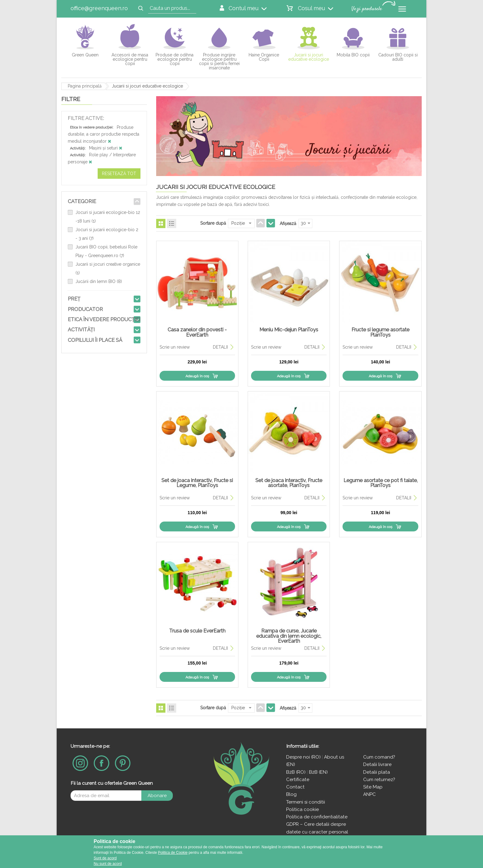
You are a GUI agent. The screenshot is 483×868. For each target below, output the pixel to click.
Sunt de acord (105, 858)
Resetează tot (119, 174)
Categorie (82, 201)
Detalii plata (377, 772)
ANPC (369, 794)
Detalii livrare (377, 764)
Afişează (288, 223)
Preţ (74, 299)
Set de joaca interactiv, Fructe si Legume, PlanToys (197, 483)
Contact (295, 787)
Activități (81, 330)
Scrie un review (175, 347)
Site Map (373, 787)
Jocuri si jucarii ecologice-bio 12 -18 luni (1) (108, 217)
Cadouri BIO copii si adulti (398, 57)
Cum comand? (379, 757)
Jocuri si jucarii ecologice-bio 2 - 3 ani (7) (107, 234)
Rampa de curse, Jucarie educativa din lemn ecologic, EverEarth (289, 636)
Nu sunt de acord (108, 864)
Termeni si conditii (306, 802)
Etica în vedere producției (104, 319)
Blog (291, 794)
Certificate (298, 780)
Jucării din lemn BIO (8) (99, 281)
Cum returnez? (379, 780)
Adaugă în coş (197, 376)
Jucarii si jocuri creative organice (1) (108, 268)
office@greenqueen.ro (99, 8)
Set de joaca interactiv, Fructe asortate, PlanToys (289, 483)
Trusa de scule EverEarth (197, 631)
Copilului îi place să (95, 340)
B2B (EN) (318, 772)
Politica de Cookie (173, 853)
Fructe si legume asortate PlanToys (380, 332)
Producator (85, 309)
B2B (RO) (296, 772)
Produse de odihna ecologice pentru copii (175, 59)
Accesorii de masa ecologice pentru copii (130, 59)
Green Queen (85, 55)
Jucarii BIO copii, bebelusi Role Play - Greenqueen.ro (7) (106, 251)
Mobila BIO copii (353, 55)
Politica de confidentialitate (317, 817)
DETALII (220, 347)
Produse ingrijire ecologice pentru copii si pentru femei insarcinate (219, 61)
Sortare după (213, 223)
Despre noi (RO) (303, 757)
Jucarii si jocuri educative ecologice (309, 57)
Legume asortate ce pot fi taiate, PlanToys (381, 483)
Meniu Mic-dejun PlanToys (289, 330)
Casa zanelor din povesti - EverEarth (197, 332)
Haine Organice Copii (264, 57)
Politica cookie (302, 809)
